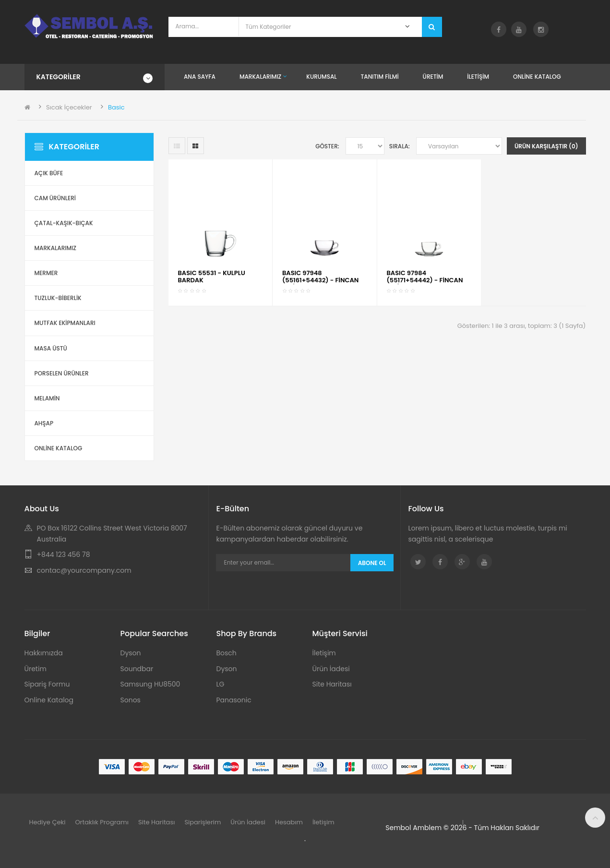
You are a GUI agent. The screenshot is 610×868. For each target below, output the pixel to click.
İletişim (324, 653)
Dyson (131, 653)
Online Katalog (49, 700)
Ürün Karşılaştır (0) (546, 146)
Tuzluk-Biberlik (58, 298)
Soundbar (137, 669)
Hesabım (289, 822)
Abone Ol (372, 563)
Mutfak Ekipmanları (65, 323)
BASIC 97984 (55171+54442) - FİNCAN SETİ (425, 280)
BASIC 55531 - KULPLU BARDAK (212, 276)
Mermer (46, 273)
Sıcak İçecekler (69, 107)
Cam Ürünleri (55, 198)
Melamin (47, 398)
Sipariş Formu (47, 684)
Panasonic (234, 700)
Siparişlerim (203, 822)
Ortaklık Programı (102, 822)
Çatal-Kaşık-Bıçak (64, 223)
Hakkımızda (44, 653)
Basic (116, 107)
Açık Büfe (49, 173)
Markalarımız (55, 248)
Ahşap (44, 423)
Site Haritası (332, 684)
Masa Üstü (51, 348)
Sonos (131, 700)
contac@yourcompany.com (84, 570)
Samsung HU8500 (150, 684)
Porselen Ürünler (62, 373)
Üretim (36, 669)
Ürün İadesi (331, 669)
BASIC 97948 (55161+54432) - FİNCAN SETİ (320, 280)
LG (221, 684)
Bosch (227, 653)
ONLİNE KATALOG (59, 448)
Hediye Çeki (48, 822)
